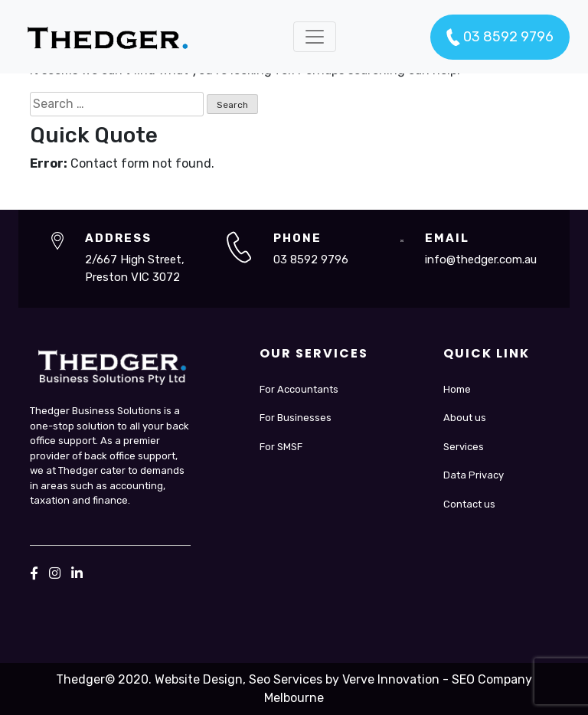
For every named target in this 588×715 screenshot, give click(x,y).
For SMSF (281, 447)
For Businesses (296, 418)
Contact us (469, 504)
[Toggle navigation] (315, 37)
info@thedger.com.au (481, 260)
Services (464, 447)
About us (465, 418)
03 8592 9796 (500, 38)
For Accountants (299, 389)
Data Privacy (474, 475)
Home (457, 389)
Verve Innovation (391, 679)
